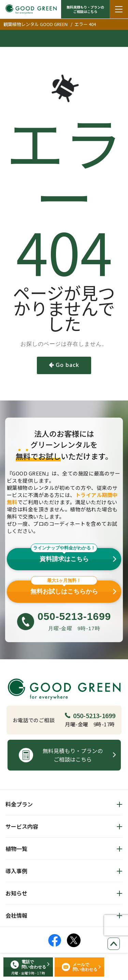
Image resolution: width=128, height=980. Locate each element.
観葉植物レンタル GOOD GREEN (35, 24)
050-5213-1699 (90, 715)
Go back (67, 365)
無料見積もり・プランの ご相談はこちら (85, 9)
